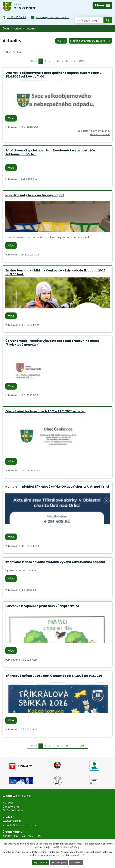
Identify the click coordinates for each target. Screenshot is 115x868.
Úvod (6, 29)
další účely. (74, 847)
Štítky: (7, 52)
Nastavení (76, 862)
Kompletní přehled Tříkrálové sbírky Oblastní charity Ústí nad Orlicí (57, 487)
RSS (61, 41)
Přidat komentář (100, 134)
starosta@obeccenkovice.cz (19, 825)
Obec (18, 29)
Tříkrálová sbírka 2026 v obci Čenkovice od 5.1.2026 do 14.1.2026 (54, 676)
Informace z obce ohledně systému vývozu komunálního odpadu (55, 562)
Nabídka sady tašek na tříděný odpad (35, 195)
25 (67, 61)
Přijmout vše (40, 862)
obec (19, 52)
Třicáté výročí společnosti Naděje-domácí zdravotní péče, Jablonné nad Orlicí (51, 152)
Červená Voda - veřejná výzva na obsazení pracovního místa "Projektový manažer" (52, 343)
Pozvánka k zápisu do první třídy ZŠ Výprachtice (42, 606)
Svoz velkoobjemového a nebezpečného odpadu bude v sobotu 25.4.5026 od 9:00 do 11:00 (53, 75)
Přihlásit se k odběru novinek (90, 41)
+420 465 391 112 (12, 821)
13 (58, 61)
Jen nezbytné (59, 862)
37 (75, 61)
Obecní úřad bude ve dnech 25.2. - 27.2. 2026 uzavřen (45, 411)
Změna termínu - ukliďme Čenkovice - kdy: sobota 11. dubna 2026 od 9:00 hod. (55, 272)
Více (11, 118)
